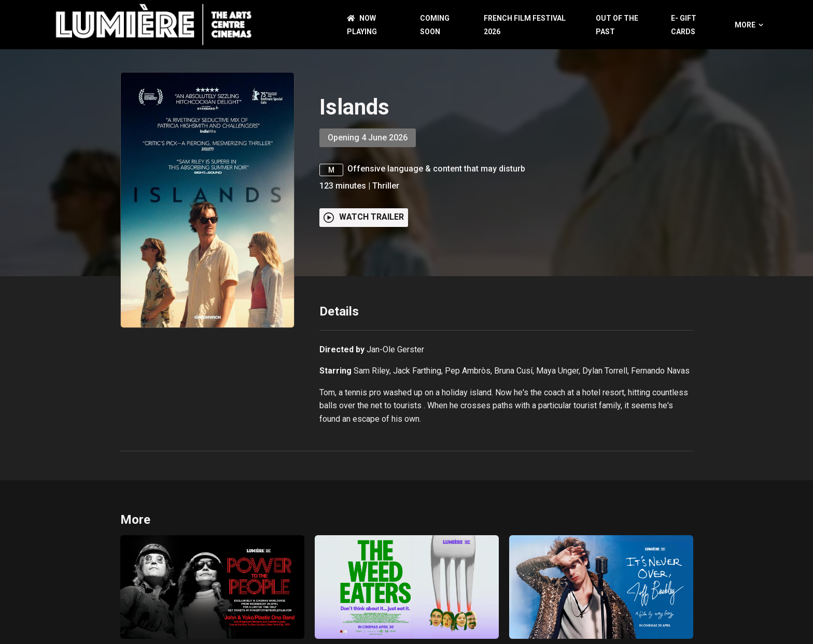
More (749, 25)
